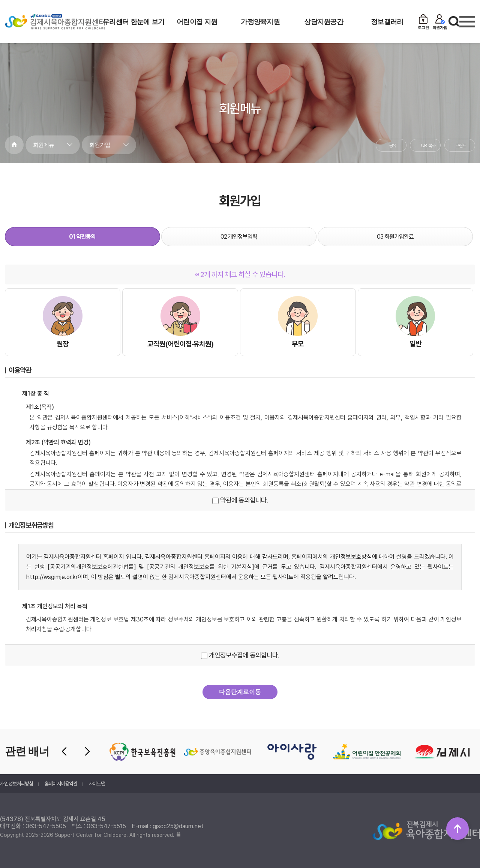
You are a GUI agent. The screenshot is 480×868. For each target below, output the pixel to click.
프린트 (461, 146)
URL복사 (428, 146)
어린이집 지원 (197, 22)
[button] (64, 752)
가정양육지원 (260, 22)
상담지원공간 (324, 22)
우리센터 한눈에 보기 (133, 22)
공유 (393, 146)
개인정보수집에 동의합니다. (240, 655)
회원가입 (100, 145)
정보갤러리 (387, 22)
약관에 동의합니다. (240, 500)
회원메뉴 (43, 145)
